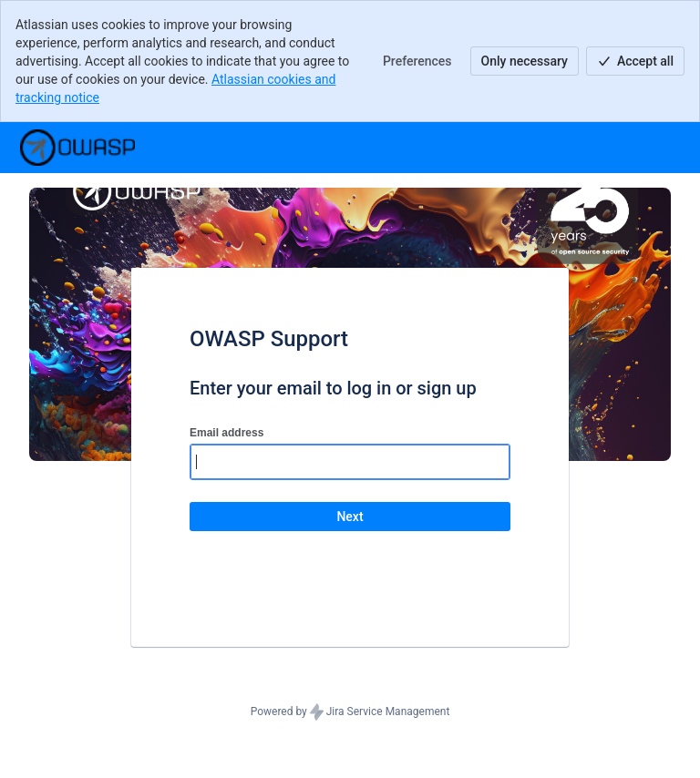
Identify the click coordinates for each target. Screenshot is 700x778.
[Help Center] (77, 148)
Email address (226, 433)
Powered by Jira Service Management (350, 712)
